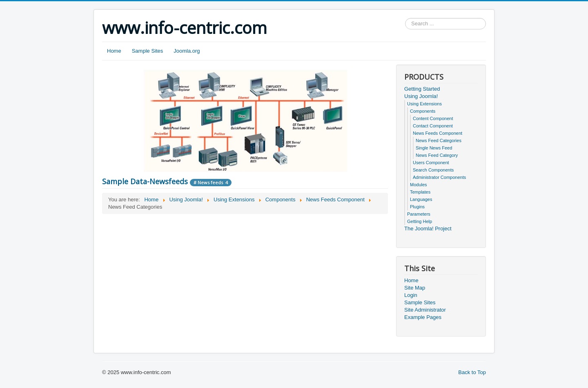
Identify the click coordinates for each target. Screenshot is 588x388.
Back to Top (472, 372)
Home (114, 51)
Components (423, 111)
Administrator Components (439, 177)
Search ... (405, 18)
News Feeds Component (438, 133)
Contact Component (433, 126)
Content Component (433, 118)
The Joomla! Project (428, 229)
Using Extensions (424, 104)
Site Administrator (425, 310)
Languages (421, 199)
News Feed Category (437, 155)
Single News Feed (434, 148)
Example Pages (423, 317)
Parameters (419, 214)
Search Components (433, 170)
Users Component (431, 163)
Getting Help (420, 221)
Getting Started (422, 89)
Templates (420, 192)
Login (411, 295)
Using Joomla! (421, 96)
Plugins (417, 207)
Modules (419, 185)
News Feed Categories (439, 140)
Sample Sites (148, 51)
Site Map (415, 288)
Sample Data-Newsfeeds (145, 181)
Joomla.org (187, 51)
